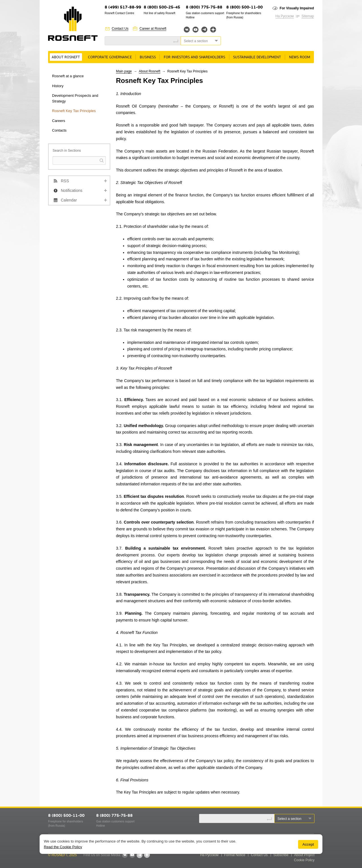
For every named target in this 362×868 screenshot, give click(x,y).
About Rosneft (66, 57)
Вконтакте (187, 30)
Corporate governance (110, 57)
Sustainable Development (257, 57)
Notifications (72, 190)
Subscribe (281, 855)
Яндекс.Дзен (213, 30)
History (58, 86)
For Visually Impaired (297, 8)
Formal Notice (235, 855)
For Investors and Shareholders (194, 57)
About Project (304, 855)
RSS (65, 181)
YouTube (196, 30)
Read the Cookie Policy (63, 847)
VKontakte (125, 855)
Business (148, 57)
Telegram (204, 30)
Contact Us (120, 29)
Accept (308, 844)
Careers (59, 121)
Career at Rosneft (153, 29)
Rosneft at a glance (68, 76)
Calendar (69, 200)
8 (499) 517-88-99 (123, 7)
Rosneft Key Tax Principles (74, 111)
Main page (124, 71)
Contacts (59, 130)
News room (300, 57)
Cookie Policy (304, 860)
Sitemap (308, 16)
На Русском (285, 16)
